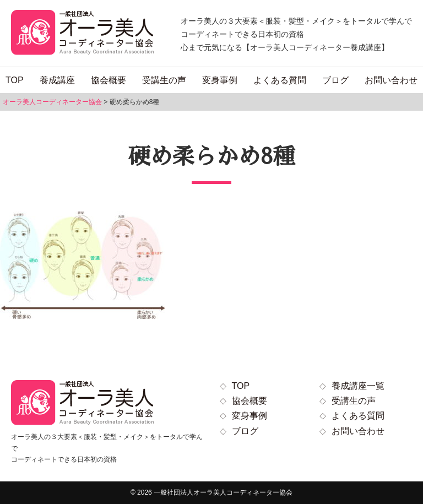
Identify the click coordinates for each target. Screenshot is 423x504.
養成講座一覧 (358, 386)
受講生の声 (164, 80)
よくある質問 (280, 80)
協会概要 (109, 80)
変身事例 (220, 80)
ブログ (335, 80)
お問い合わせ (391, 80)
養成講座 (57, 80)
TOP (15, 80)
